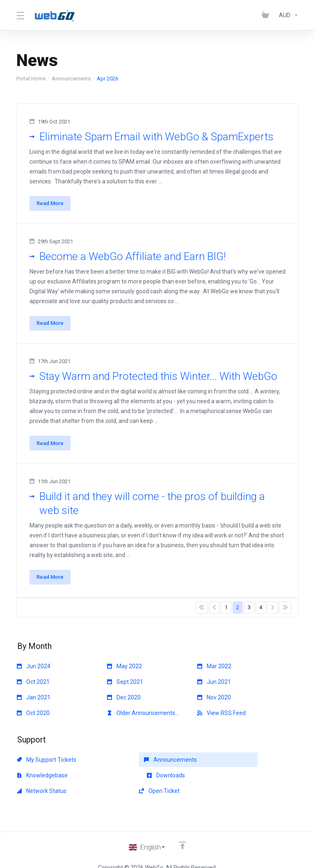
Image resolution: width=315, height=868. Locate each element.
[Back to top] (183, 834)
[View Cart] (267, 15)
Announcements (71, 79)
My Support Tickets (47, 764)
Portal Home (31, 79)
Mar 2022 (214, 670)
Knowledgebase (223, 764)
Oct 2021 (33, 686)
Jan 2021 (34, 701)
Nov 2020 (214, 701)
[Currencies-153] (287, 15)
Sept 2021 (125, 686)
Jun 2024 (34, 670)
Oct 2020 (33, 717)
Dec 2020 (124, 701)
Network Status (132, 779)
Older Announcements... (143, 717)
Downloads (36, 779)
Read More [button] (50, 204)
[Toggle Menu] (20, 15)
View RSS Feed (221, 717)
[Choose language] (147, 836)
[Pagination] (202, 612)
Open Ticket (218, 779)
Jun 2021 (214, 686)
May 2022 (124, 670)
